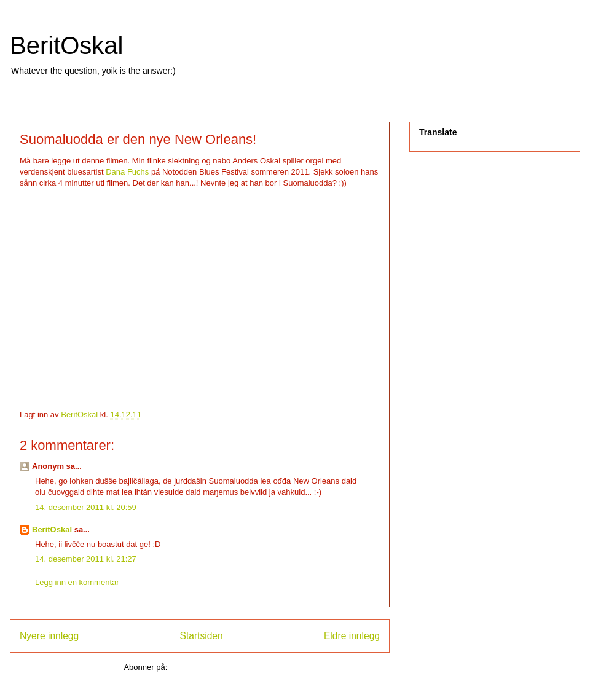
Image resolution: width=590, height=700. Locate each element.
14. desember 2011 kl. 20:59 (86, 507)
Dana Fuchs (127, 172)
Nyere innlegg (49, 636)
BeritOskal (67, 45)
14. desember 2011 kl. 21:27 (86, 559)
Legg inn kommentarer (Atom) (223, 667)
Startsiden (201, 636)
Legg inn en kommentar (77, 582)
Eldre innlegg (352, 636)
